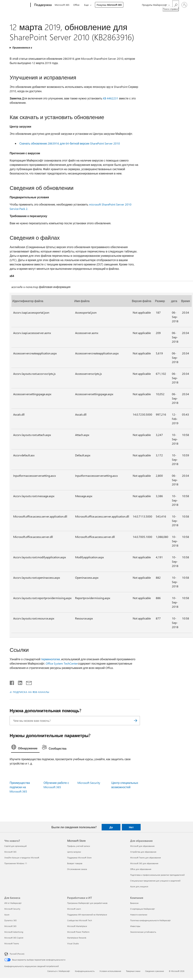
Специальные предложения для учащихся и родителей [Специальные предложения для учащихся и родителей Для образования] (155, 881)
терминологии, (51, 659)
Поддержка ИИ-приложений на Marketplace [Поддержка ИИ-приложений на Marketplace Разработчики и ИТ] (87, 915)
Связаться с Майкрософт (59, 971)
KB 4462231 (111, 98)
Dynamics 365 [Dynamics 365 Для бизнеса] (10, 920)
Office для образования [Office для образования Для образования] (141, 869)
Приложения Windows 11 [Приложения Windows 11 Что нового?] (16, 863)
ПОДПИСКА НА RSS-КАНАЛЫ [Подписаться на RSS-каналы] (31, 692)
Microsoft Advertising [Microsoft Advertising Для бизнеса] (14, 932)
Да (111, 827)
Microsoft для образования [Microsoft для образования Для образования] (142, 846)
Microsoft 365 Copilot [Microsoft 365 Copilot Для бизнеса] (14, 938)
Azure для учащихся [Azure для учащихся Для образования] (139, 886)
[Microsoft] (17, 5)
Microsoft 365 (62, 5)
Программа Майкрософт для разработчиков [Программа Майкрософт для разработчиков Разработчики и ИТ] (87, 903)
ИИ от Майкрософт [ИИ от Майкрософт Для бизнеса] (13, 903)
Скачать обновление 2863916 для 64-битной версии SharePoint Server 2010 (70, 143)
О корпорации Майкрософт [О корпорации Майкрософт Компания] (143, 909)
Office (76, 5)
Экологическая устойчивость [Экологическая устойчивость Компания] (143, 932)
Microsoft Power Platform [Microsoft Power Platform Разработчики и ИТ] (78, 932)
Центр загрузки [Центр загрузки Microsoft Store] (74, 852)
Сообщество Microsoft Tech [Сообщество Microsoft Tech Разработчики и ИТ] (80, 920)
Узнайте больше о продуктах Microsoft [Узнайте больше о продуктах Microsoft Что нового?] (22, 858)
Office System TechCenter (62, 663)
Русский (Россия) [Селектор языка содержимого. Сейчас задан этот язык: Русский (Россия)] (17, 954)
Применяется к (22, 48)
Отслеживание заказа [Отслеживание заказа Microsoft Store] (77, 869)
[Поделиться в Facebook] (12, 682)
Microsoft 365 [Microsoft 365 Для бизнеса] (10, 926)
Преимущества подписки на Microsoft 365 (20, 787)
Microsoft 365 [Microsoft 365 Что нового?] (10, 852)
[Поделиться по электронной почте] (27, 682)
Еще (86, 5)
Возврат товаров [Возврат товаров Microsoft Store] (75, 863)
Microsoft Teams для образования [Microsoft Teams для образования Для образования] (146, 858)
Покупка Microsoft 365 (109, 5)
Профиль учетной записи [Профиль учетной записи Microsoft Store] (79, 846)
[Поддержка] (43, 5)
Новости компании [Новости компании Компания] (139, 915)
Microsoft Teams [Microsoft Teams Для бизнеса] (12, 943)
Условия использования (110, 971)
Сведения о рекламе (155, 971)
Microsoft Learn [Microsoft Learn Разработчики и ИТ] (74, 909)
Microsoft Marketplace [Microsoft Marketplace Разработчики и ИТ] (77, 926)
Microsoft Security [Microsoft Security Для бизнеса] (12, 909)
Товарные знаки (133, 971)
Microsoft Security (89, 783)
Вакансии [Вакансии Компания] (134, 903)
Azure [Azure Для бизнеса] (7, 915)
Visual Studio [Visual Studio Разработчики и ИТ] (73, 943)
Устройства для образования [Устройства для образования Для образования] (143, 852)
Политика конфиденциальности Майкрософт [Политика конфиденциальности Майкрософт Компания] (150, 920)
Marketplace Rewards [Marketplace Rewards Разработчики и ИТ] (77, 938)
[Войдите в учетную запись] (184, 5)
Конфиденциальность (85, 971)
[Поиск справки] (176, 5)
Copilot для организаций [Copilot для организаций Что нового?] (15, 846)
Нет (131, 827)
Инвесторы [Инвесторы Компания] (135, 926)
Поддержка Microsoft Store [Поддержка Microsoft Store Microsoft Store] (79, 858)
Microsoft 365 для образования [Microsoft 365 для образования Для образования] (144, 863)
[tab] (25, 748)
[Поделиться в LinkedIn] (19, 682)
